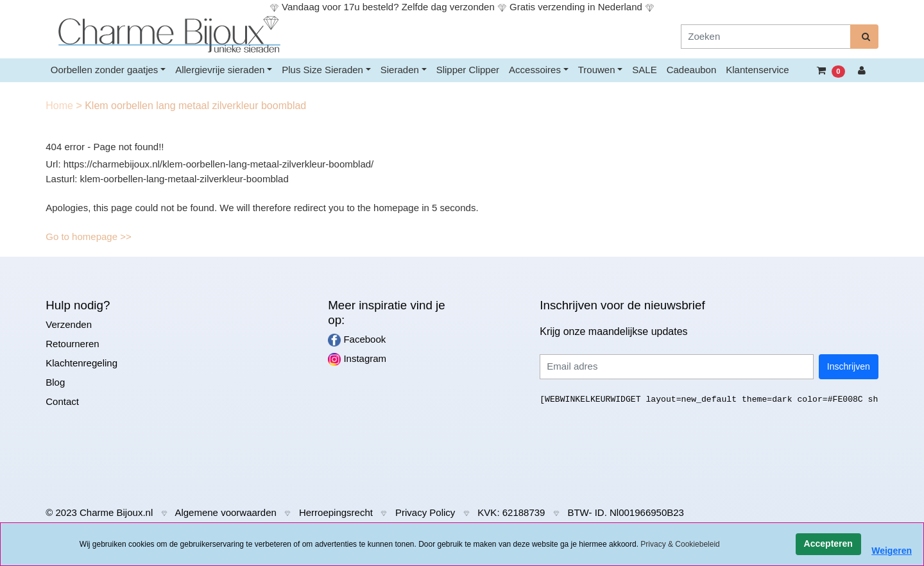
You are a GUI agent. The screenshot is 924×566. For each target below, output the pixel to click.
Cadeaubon (692, 70)
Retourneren (72, 344)
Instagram (357, 359)
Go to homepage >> (88, 236)
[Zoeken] (766, 37)
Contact (62, 401)
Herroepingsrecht (336, 512)
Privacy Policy (425, 512)
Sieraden (400, 70)
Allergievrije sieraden (220, 70)
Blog (55, 382)
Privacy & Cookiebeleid (680, 544)
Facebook (357, 340)
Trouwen (597, 70)
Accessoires (535, 70)
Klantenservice (757, 70)
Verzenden (69, 324)
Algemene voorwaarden (225, 512)
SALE (644, 70)
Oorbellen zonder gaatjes (105, 70)
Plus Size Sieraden (322, 70)
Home (61, 106)
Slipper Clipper (468, 70)
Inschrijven (849, 366)
